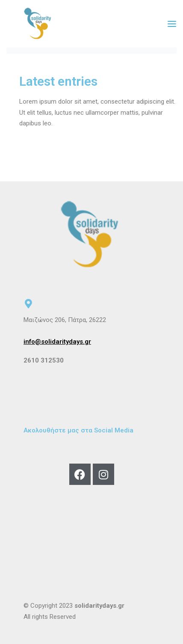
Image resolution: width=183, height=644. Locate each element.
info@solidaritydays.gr (57, 342)
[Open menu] (172, 24)
